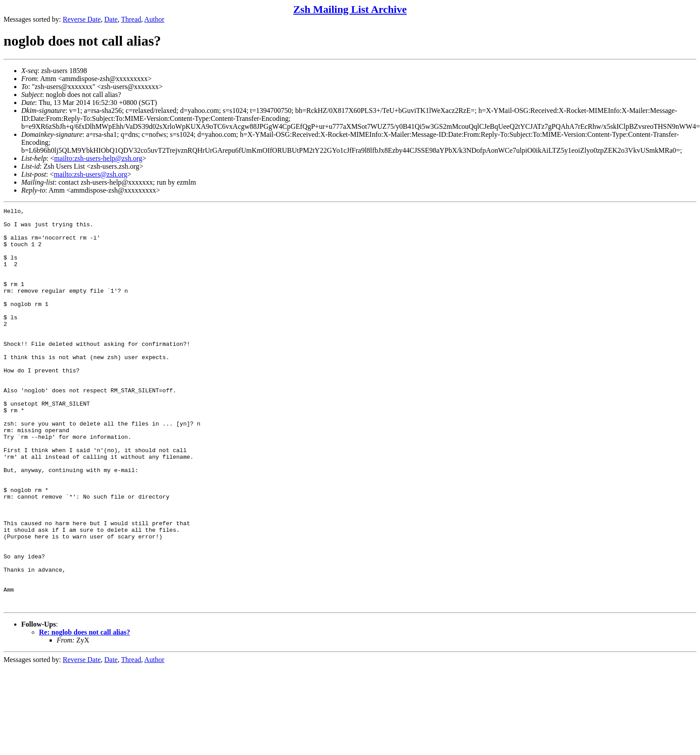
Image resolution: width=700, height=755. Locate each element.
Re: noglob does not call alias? (85, 712)
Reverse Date (82, 19)
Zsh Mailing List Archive (350, 9)
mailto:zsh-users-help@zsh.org (98, 158)
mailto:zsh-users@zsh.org (90, 174)
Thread (131, 19)
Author (154, 19)
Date (111, 19)
